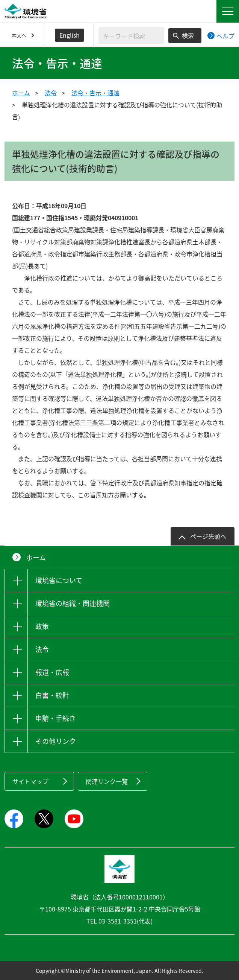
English (70, 35)
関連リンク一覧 (107, 781)
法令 (51, 93)
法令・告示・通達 (95, 93)
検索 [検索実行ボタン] (188, 35)
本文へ (19, 35)
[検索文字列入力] (131, 36)
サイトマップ (30, 781)
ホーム (21, 93)
